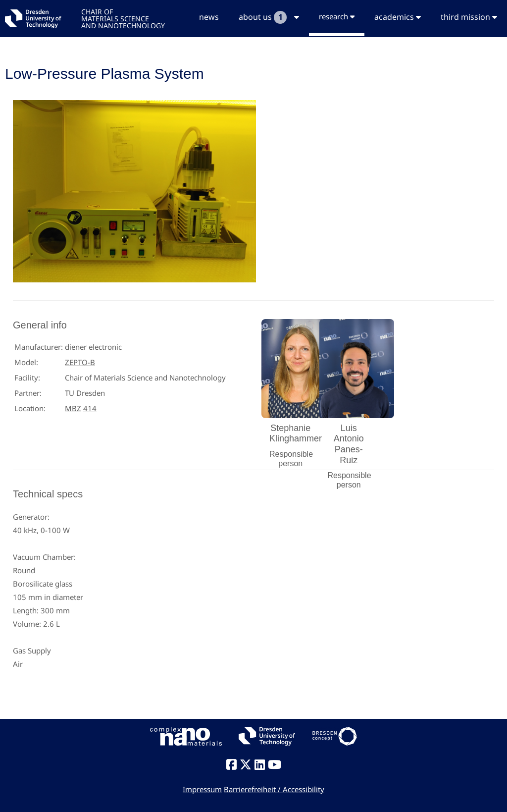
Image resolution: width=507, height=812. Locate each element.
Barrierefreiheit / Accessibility (274, 789)
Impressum (202, 789)
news (209, 17)
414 (90, 408)
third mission (469, 17)
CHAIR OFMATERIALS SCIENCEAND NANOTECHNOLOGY (123, 18)
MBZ (73, 408)
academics (398, 17)
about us (269, 17)
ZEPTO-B (80, 362)
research (337, 16)
